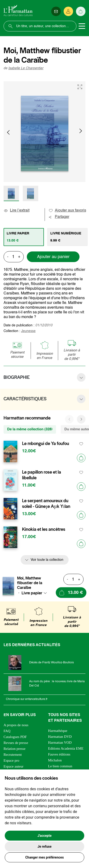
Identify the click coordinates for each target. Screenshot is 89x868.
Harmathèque (58, 731)
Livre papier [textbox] (32, 593)
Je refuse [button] (44, 846)
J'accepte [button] (45, 836)
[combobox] (36, 593)
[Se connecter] (68, 11)
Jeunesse (28, 331)
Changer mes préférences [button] (44, 857)
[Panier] (81, 11)
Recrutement (13, 755)
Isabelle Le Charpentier (26, 68)
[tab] (24, 237)
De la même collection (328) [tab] (30, 429)
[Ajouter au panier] (81, 458)
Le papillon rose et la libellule (42, 475)
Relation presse (14, 749)
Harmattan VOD (60, 743)
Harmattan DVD (60, 737)
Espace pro (11, 760)
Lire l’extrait (16, 211)
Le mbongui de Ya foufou (46, 444)
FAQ (7, 731)
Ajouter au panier (53, 257)
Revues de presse (16, 743)
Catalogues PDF (15, 737)
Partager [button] (59, 217)
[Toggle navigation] (82, 26)
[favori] (81, 444)
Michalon (55, 760)
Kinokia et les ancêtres (44, 529)
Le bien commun (60, 766)
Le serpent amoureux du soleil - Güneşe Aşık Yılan (46, 504)
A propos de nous (16, 725)
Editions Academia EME (66, 748)
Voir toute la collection (47, 560)
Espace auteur (14, 766)
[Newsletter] (56, 11)
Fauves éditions (59, 754)
